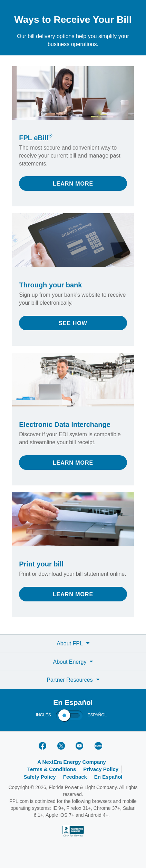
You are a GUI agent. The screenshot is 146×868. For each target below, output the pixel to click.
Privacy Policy (101, 769)
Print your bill (41, 564)
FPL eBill (36, 138)
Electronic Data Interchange (65, 424)
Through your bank (50, 285)
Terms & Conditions (52, 769)
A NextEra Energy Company (72, 762)
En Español (108, 777)
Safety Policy (40, 777)
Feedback (75, 777)
